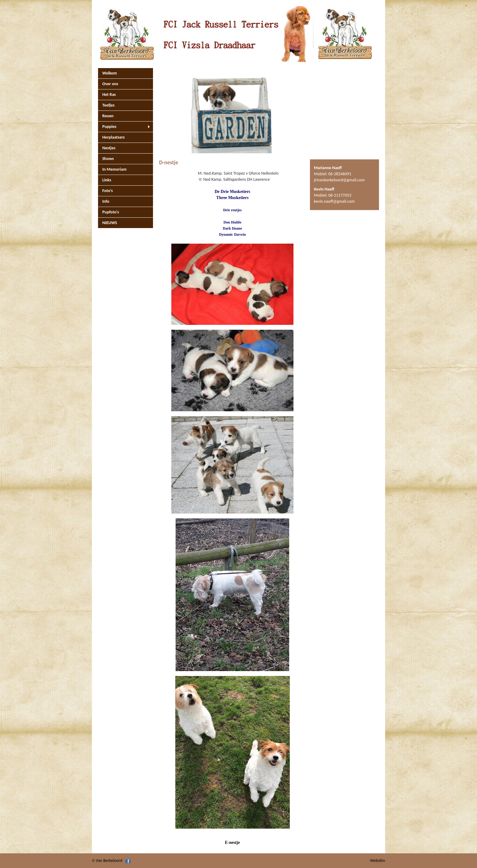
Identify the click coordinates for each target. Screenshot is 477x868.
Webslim (378, 861)
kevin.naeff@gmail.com (334, 201)
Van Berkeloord (109, 861)
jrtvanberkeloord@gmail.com (339, 180)
